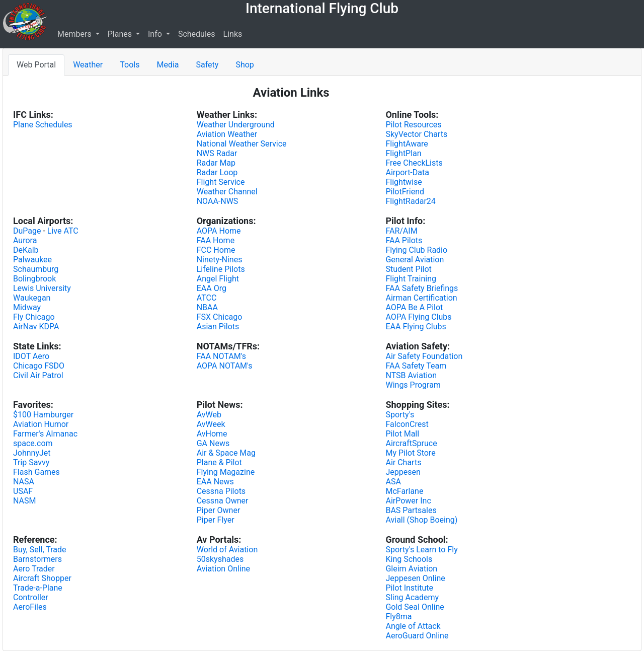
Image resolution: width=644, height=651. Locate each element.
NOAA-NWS (218, 201)
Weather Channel (227, 192)
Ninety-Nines (220, 260)
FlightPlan (403, 153)
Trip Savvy (31, 462)
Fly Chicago (34, 317)
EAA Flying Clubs (416, 327)
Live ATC (63, 231)
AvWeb (209, 415)
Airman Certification (421, 298)
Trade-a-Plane (38, 588)
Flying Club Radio (416, 250)
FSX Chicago (220, 317)
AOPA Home (219, 231)
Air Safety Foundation (424, 356)
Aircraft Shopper (42, 578)
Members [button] (75, 34)
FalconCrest (407, 424)
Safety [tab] (208, 65)
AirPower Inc (408, 501)
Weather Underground (236, 125)
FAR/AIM (401, 231)
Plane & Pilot (219, 462)
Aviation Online (223, 569)
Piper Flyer (216, 520)
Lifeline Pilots (221, 269)
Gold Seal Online (415, 607)
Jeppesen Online (415, 578)
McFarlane (404, 491)
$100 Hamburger (43, 415)
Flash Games (36, 472)
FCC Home (216, 250)
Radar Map (216, 163)
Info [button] (156, 34)
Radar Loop (217, 172)
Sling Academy (412, 597)
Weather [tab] (88, 65)
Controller (31, 597)
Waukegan (32, 298)
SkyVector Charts (416, 134)
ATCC (207, 298)
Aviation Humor (41, 424)
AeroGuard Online (417, 636)
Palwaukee (32, 260)
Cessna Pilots (221, 491)
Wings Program (413, 385)
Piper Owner (219, 510)
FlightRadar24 (410, 201)
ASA (393, 482)
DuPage (27, 231)
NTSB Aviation (411, 375)
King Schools (409, 559)
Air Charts (403, 462)
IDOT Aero (31, 356)
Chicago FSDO (39, 366)
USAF (23, 491)
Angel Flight (218, 279)
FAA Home (216, 240)
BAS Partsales (411, 510)
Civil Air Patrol (38, 375)
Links (233, 34)
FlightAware (407, 144)
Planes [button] (121, 34)
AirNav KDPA (36, 327)
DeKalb (26, 250)
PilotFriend (405, 192)
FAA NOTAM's (221, 356)
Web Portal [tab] (36, 65)
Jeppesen (403, 472)
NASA (24, 482)
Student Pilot (408, 269)
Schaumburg (36, 269)
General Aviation (415, 260)
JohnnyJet (32, 453)
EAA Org (212, 288)
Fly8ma (398, 617)
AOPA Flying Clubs (418, 317)
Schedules (197, 34)
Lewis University (42, 288)
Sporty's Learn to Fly (421, 550)
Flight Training (411, 279)
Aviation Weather (227, 134)
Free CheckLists (414, 163)
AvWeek (211, 424)
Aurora (25, 240)
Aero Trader (34, 569)
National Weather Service (242, 144)
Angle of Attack (413, 626)
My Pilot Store (410, 453)
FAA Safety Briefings (422, 288)
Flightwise (404, 182)
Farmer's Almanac (45, 434)
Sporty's (400, 415)
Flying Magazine (226, 472)
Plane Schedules (43, 125)
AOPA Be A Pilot (414, 307)
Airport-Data (407, 172)
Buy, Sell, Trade (40, 550)
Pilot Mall (402, 434)
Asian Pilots (218, 327)
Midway (27, 307)
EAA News (215, 482)
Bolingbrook (34, 279)
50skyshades (220, 559)
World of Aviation (227, 550)
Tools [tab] (130, 65)
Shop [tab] (245, 65)
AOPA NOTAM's (225, 366)
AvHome (212, 434)
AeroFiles (30, 607)
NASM (24, 501)
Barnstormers (37, 559)
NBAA (207, 307)
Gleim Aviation (411, 569)
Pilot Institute (409, 588)
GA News (213, 443)
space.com (33, 443)
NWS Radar (217, 153)
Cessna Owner (223, 501)
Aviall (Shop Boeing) (421, 520)
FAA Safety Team (416, 366)
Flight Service (221, 182)
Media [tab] (168, 65)
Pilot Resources (413, 125)
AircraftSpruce (411, 443)
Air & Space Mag (226, 453)
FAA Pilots (404, 240)
